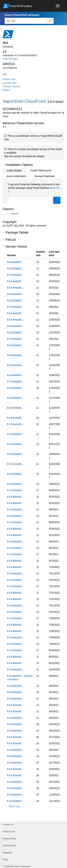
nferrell (14, 214)
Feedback (7, 853)
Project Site (9, 79)
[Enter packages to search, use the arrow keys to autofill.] (26, 21)
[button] (4, 165)
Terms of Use (9, 832)
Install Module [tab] (14, 170)
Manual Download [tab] (45, 176)
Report (6, 90)
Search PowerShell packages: (22, 15)
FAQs (5, 860)
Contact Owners (12, 86)
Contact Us (8, 824)
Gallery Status (9, 846)
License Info (9, 83)
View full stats (10, 59)
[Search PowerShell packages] (50, 21)
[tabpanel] (34, 198)
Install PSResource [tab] (41, 170)
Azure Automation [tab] (16, 176)
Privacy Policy (9, 839)
